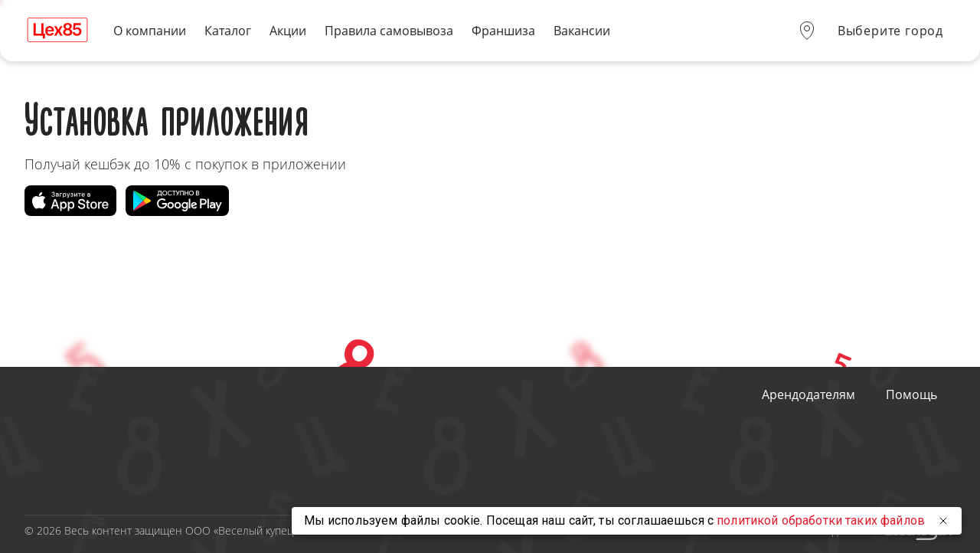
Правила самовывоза (389, 31)
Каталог (228, 31)
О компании (150, 31)
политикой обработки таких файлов (821, 520)
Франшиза (503, 31)
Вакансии (582, 31)
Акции (288, 31)
